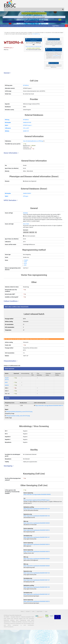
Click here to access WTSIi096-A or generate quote (34, 41)
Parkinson (51, 19)
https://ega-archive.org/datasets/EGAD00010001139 (38, 520)
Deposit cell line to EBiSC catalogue (34, 22)
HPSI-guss (26, 201)
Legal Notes (56, 26)
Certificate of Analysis (52, 66)
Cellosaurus (10, 132)
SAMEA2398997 (28, 198)
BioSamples (10, 126)
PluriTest (9, 407)
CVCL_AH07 (27, 132)
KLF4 (26, 270)
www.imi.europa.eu (27, 641)
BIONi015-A (47, 19)
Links (33, 625)
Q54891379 (27, 135)
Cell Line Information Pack (52, 40)
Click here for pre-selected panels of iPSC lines (34, 14)
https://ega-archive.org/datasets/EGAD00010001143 (38, 527)
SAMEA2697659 (28, 126)
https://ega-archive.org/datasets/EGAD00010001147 (38, 549)
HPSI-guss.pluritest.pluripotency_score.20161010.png (22, 421)
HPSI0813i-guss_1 (28, 129)
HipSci (8, 129)
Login (46, 625)
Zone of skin (27, 229)
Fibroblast (26, 218)
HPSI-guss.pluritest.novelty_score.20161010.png (20, 425)
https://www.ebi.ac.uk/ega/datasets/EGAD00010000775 (47, 415)
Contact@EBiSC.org (44, 35)
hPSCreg (9, 123)
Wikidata (9, 135)
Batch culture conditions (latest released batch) (19, 314)
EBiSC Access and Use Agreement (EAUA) (52, 51)
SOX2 (26, 268)
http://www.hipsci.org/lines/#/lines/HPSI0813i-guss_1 (38, 511)
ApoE (54, 19)
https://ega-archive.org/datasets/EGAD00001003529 (38, 535)
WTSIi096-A (27, 88)
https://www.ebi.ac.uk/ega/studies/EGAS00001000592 (38, 505)
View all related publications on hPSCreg (34, 145)
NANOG (9, 394)
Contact (28, 625)
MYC (26, 271)
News (22, 625)
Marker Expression (12, 377)
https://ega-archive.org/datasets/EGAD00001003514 (38, 542)
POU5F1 (27, 266)
